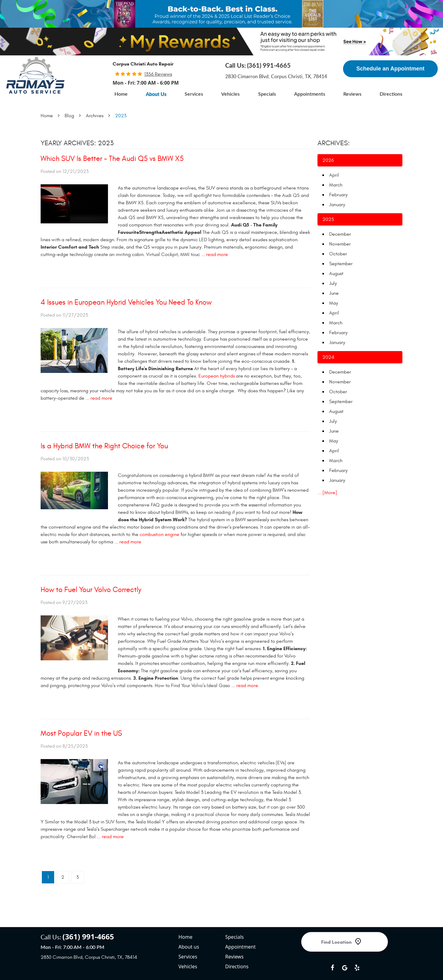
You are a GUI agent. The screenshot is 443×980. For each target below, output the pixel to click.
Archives (95, 116)
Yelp (357, 945)
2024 (328, 357)
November (340, 244)
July (333, 283)
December (340, 234)
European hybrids (217, 376)
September (341, 264)
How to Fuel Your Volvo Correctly (91, 590)
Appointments (310, 94)
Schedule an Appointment (390, 69)
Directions (391, 94)
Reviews (352, 94)
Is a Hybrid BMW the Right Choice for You (104, 446)
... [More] (327, 493)
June (334, 293)
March (336, 185)
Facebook (332, 945)
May (334, 303)
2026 (328, 160)
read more (217, 254)
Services (194, 94)
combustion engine (160, 534)
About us (189, 924)
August (336, 274)
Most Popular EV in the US (81, 734)
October (338, 254)
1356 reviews (158, 74)
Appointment (240, 924)
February (338, 195)
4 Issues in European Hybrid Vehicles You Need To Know (126, 302)
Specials (267, 94)
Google (345, 945)
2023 (121, 116)
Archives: (334, 143)
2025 (328, 219)
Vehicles (230, 94)
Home (121, 94)
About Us (156, 94)
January (337, 205)
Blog (69, 116)
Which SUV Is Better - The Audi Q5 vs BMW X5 (112, 159)
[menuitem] (121, 94)
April (334, 175)
